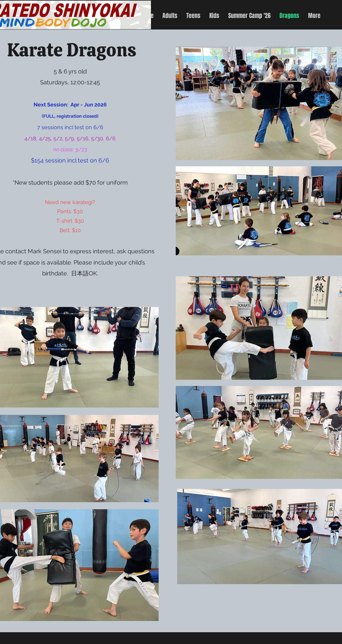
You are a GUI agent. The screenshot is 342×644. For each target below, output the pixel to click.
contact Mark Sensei (33, 251)
